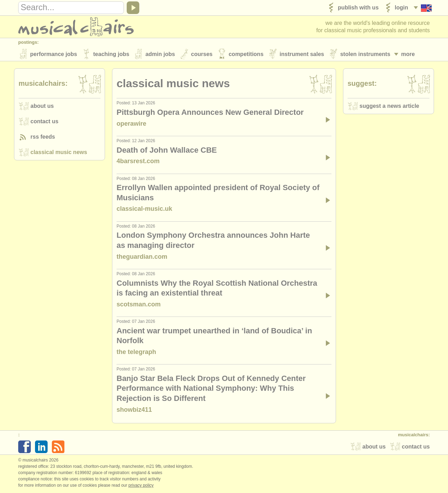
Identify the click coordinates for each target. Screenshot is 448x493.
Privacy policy (141, 486)
